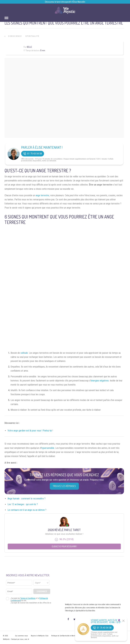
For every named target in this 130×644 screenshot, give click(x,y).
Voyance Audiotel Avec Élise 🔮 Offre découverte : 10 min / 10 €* (106, 621)
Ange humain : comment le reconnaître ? (26, 499)
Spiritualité (32, 36)
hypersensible (48, 448)
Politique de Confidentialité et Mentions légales (67, 636)
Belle (29, 47)
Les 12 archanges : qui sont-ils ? (23, 504)
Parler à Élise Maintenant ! (42, 147)
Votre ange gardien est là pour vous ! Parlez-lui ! (30, 431)
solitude (24, 353)
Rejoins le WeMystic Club (40, 636)
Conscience (15, 36)
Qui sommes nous (21, 636)
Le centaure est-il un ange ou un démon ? (27, 510)
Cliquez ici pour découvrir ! (64, 546)
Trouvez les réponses (64, 486)
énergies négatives (100, 381)
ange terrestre (42, 195)
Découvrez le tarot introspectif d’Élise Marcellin (65, 2)
